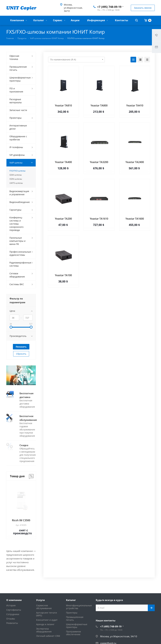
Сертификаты (14, 610)
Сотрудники (13, 614)
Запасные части (18, 110)
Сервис (59, 20)
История (11, 605)
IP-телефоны (16, 147)
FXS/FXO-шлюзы (17, 171)
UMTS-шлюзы (16, 183)
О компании (14, 600)
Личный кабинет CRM (48, 636)
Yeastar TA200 (63, 219)
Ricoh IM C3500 (21, 520)
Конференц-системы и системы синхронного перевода (16, 224)
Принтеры (72, 613)
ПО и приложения (16, 90)
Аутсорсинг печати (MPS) (47, 614)
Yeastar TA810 (63, 105)
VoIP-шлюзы (16, 163)
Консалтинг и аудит (47, 620)
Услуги (40, 600)
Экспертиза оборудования (44, 630)
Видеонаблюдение (20, 202)
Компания (19, 20)
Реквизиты (12, 623)
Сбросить (21, 354)
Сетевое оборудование (17, 275)
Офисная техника (14, 57)
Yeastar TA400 (63, 162)
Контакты (122, 20)
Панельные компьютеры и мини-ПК (17, 241)
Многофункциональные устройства (79, 607)
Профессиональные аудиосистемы (20, 253)
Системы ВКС (17, 284)
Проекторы (15, 118)
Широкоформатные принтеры (20, 79)
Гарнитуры (15, 210)
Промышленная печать (18, 68)
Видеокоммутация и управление (19, 193)
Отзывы (11, 619)
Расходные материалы (16, 101)
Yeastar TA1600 (135, 219)
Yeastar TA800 (99, 105)
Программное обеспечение (74, 633)
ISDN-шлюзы (16, 179)
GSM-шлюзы (16, 175)
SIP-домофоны (17, 155)
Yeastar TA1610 (99, 219)
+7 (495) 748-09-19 (109, 7)
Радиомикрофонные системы (20, 264)
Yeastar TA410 (135, 105)
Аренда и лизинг (45, 624)
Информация (97, 20)
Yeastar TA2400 (135, 162)
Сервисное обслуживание (44, 607)
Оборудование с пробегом (18, 138)
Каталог (40, 20)
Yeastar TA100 (63, 275)
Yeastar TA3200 (99, 162)
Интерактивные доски (18, 127)
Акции (75, 20)
